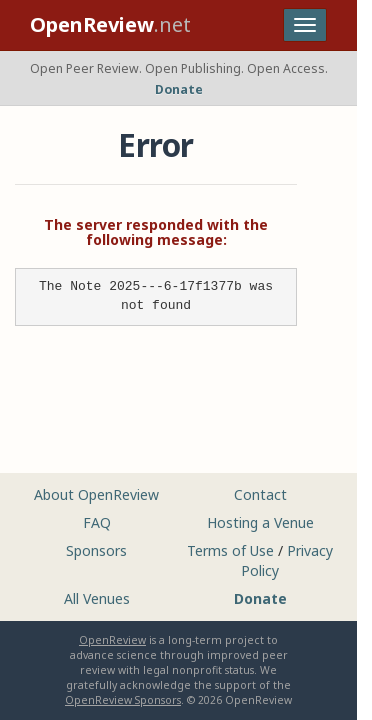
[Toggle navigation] (305, 25)
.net (110, 24)
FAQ (97, 522)
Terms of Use (230, 550)
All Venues (97, 598)
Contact (260, 494)
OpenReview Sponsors (123, 700)
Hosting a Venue (260, 522)
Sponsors (96, 550)
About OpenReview (96, 494)
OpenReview (112, 640)
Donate (179, 89)
